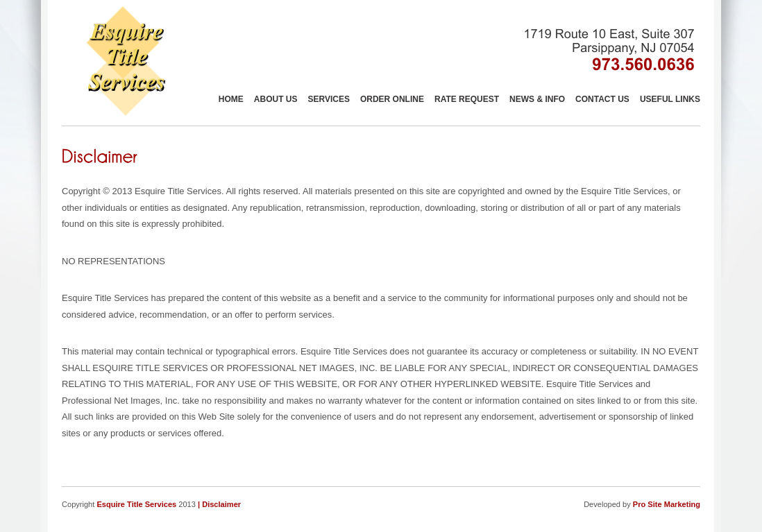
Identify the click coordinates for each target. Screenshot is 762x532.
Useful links (670, 99)
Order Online (392, 99)
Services (328, 100)
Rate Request (467, 99)
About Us (276, 100)
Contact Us (602, 99)
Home (231, 99)
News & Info (537, 100)
